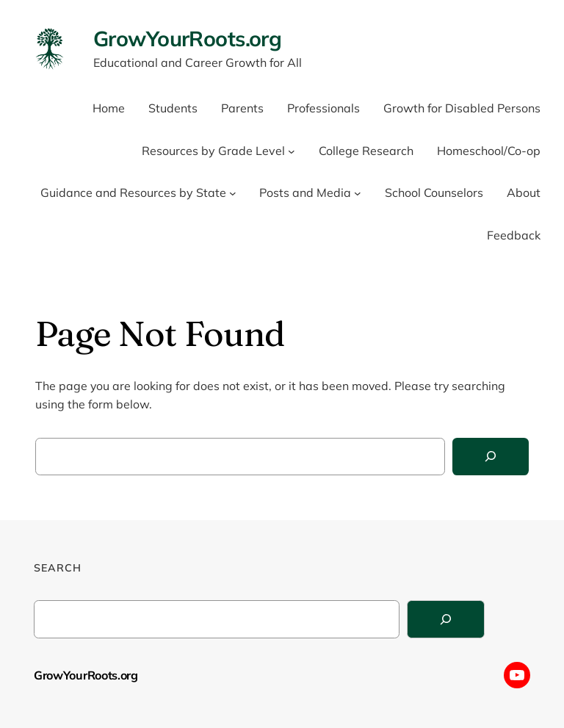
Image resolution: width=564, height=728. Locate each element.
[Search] (491, 457)
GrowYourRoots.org (187, 38)
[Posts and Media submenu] (358, 193)
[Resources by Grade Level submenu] (292, 151)
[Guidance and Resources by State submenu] (233, 193)
